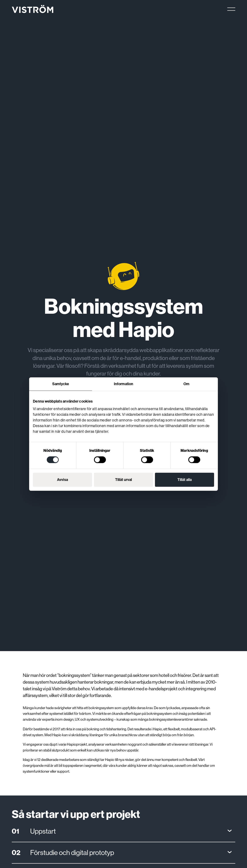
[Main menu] (231, 9)
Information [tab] (123, 384)
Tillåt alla (185, 479)
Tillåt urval (123, 479)
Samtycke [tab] (61, 384)
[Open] (123, 831)
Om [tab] (186, 384)
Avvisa (62, 479)
